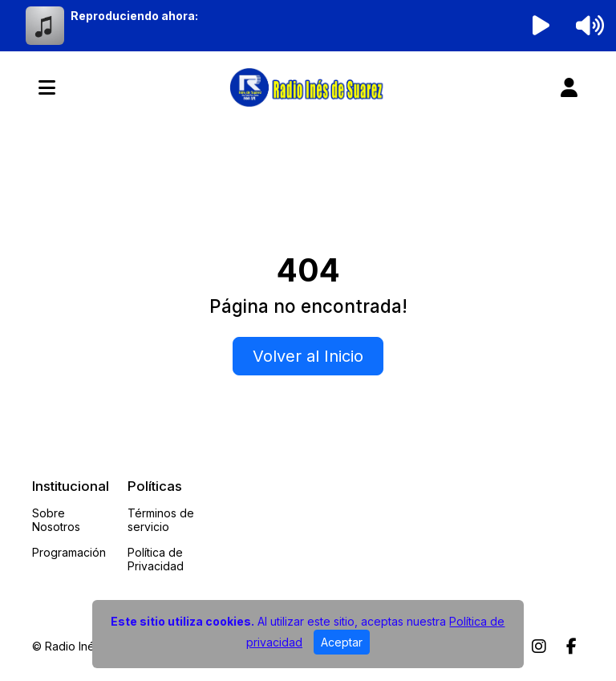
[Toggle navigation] (47, 87)
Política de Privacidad (156, 559)
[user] (569, 87)
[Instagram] (539, 647)
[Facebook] (571, 647)
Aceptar (342, 642)
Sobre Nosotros (56, 520)
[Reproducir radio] (541, 26)
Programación (69, 552)
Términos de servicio (161, 520)
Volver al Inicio (308, 356)
